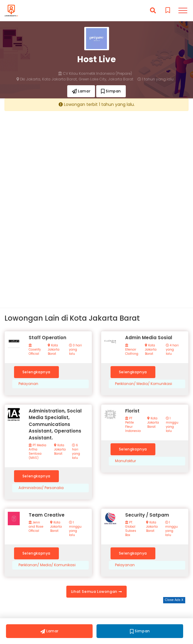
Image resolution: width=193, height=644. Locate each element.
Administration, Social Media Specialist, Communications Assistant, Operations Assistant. (55, 424)
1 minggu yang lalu (172, 425)
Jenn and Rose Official (36, 527)
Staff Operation (48, 338)
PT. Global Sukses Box (131, 529)
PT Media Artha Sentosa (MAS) (37, 452)
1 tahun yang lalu (156, 79)
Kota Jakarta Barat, (60, 79)
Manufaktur (125, 461)
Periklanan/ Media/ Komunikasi (144, 384)
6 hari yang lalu (76, 452)
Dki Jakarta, (29, 79)
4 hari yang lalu (172, 350)
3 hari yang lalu (75, 350)
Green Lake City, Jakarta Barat (106, 79)
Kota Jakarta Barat (54, 350)
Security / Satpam (147, 515)
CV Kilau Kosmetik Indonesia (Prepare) (95, 74)
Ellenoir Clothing (132, 350)
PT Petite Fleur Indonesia (133, 425)
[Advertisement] (96, 157)
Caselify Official (35, 350)
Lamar (81, 91)
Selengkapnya (36, 372)
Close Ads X (174, 600)
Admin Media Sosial (149, 338)
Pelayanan (28, 384)
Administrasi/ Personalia (41, 488)
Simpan (111, 91)
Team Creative (47, 515)
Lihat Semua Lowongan (96, 592)
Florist (132, 411)
